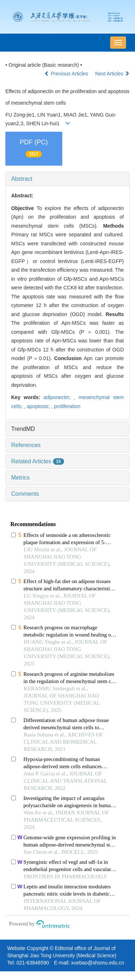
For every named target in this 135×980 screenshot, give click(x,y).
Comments (25, 494)
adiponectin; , (61, 397)
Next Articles (112, 74)
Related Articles (38, 461)
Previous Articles (67, 74)
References (26, 445)
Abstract (22, 179)
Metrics (21, 478)
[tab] (67, 179)
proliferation (67, 406)
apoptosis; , (41, 406)
